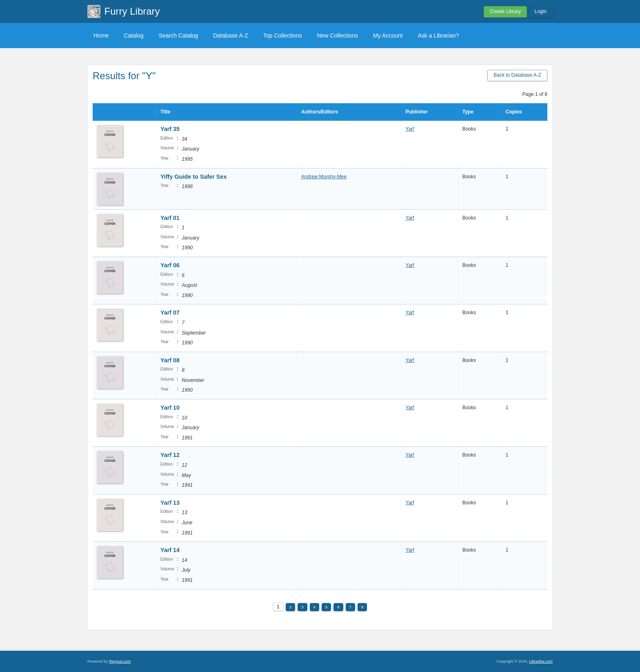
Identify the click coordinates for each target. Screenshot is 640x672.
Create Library (505, 11)
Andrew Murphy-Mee (324, 177)
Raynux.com (120, 661)
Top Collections (283, 35)
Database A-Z (231, 35)
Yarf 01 (170, 218)
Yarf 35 (170, 129)
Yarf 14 (170, 550)
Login (541, 11)
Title (165, 112)
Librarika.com (541, 661)
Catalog (133, 35)
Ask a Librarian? (438, 35)
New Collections (338, 35)
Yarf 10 (170, 408)
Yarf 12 (170, 455)
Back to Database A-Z (517, 75)
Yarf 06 (170, 265)
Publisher (417, 112)
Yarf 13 (170, 503)
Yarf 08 (170, 360)
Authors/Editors (320, 112)
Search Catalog (179, 35)
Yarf (410, 129)
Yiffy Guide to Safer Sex (194, 177)
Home (101, 35)
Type (468, 112)
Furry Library (132, 11)
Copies (514, 112)
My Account (388, 35)
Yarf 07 (170, 313)
